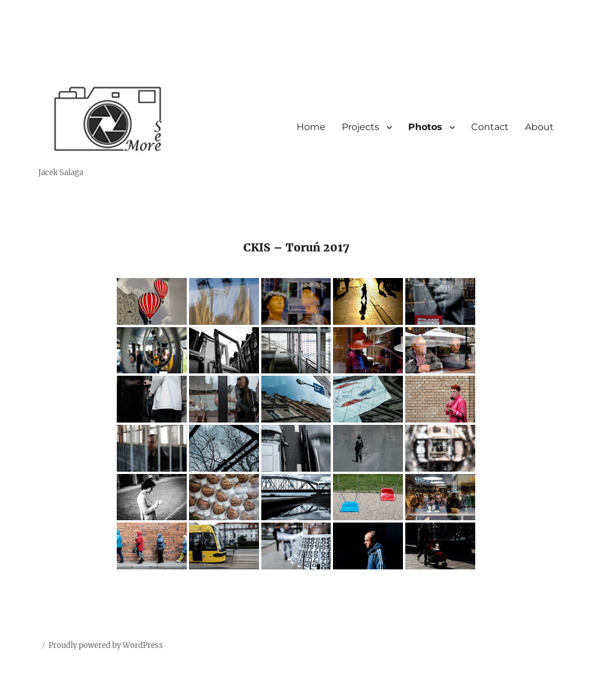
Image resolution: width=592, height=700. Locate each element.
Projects (360, 127)
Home (311, 127)
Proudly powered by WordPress (106, 645)
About (539, 127)
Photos (425, 127)
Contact (490, 127)
